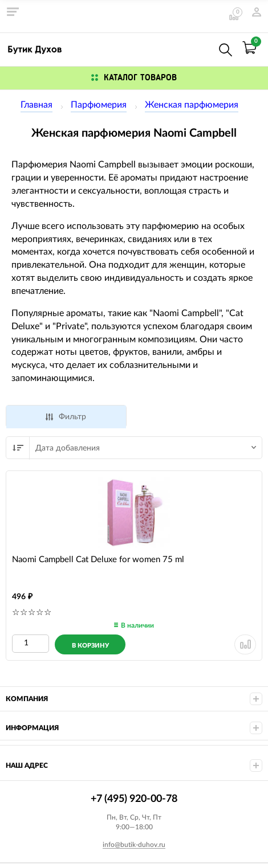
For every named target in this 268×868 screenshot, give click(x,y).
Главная (36, 105)
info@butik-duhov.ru (134, 845)
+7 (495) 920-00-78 (201, 48)
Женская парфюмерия (192, 105)
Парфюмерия (99, 105)
